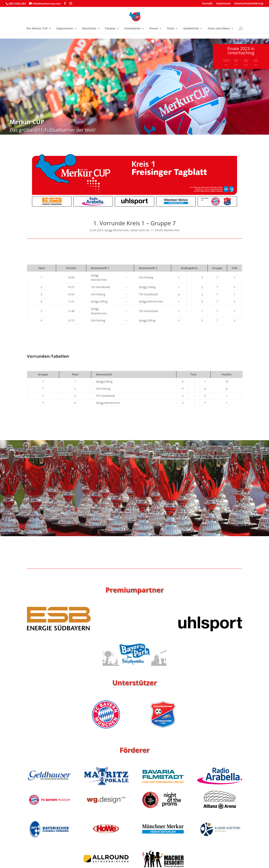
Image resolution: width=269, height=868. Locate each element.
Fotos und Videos (219, 29)
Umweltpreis (132, 29)
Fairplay (110, 29)
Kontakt (207, 4)
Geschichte (89, 29)
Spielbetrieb (191, 29)
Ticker (171, 29)
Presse (154, 29)
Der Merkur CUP (37, 29)
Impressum (223, 4)
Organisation (65, 29)
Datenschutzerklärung (249, 4)
